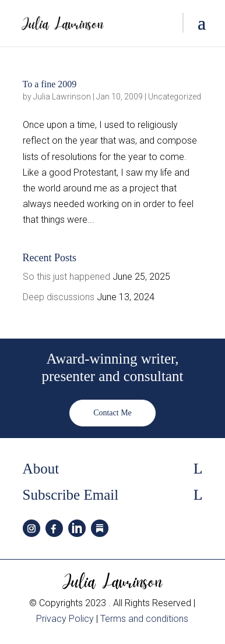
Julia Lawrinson (62, 97)
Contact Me (112, 413)
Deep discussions (59, 297)
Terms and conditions (144, 619)
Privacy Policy (65, 619)
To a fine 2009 (50, 84)
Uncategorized (175, 97)
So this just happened (66, 277)
